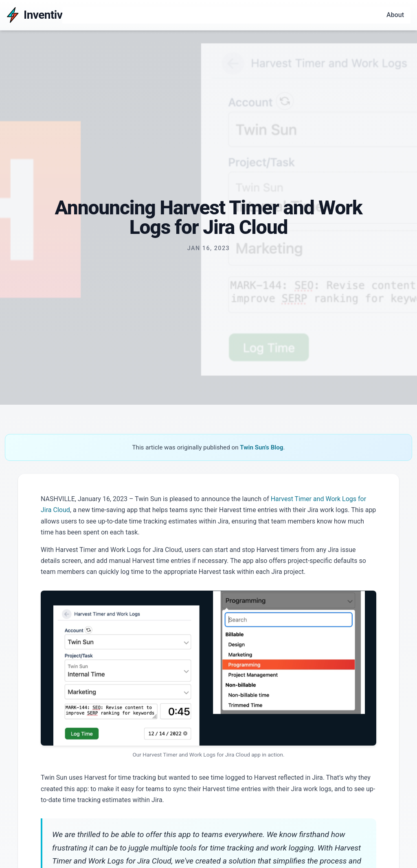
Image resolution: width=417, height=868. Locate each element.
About (395, 15)
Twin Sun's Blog (261, 447)
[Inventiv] (34, 15)
